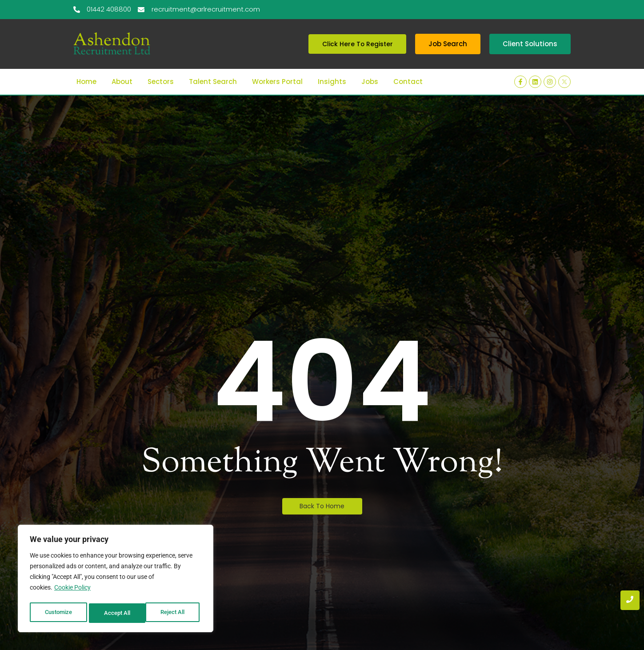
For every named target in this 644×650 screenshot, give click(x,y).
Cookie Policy (72, 591)
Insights (332, 66)
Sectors (161, 66)
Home (86, 66)
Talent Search (213, 66)
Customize (58, 613)
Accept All (174, 613)
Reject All (117, 613)
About (122, 66)
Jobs (370, 66)
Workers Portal (277, 66)
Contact (408, 66)
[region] (116, 580)
